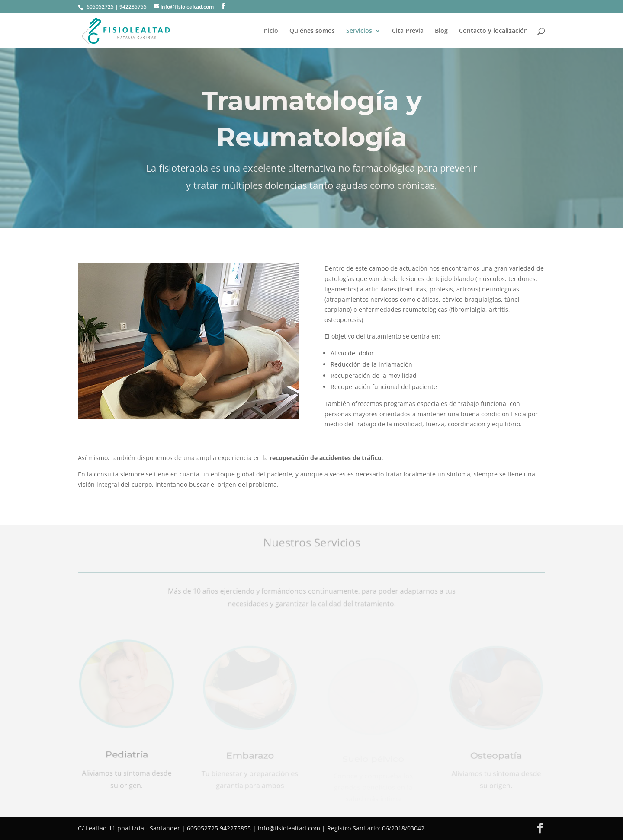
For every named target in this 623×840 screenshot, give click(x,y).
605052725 (100, 7)
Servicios (359, 31)
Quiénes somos (312, 31)
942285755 (133, 7)
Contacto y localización (493, 31)
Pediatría (127, 756)
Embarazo (250, 757)
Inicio (270, 31)
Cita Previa (408, 31)
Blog (441, 31)
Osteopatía (496, 757)
